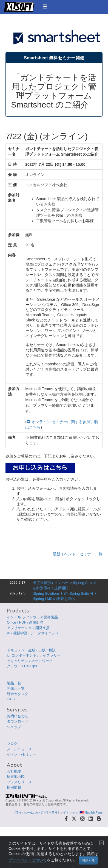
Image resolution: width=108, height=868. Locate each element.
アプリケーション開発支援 (28, 628)
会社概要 (14, 771)
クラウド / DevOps (22, 666)
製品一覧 (14, 683)
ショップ (14, 727)
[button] (45, 6)
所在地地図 (16, 777)
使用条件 (52, 812)
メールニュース (19, 749)
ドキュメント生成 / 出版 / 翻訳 (31, 650)
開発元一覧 (16, 688)
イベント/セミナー (22, 754)
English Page (91, 812)
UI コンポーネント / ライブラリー (34, 655)
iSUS (11, 699)
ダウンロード (18, 721)
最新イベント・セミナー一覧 (78, 554)
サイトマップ (69, 812)
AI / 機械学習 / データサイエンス (33, 633)
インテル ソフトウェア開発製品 (32, 617)
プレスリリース (19, 782)
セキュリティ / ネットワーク (30, 661)
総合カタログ (18, 694)
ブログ (12, 744)
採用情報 (14, 787)
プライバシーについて (28, 812)
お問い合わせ (18, 716)
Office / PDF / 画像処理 (25, 622)
